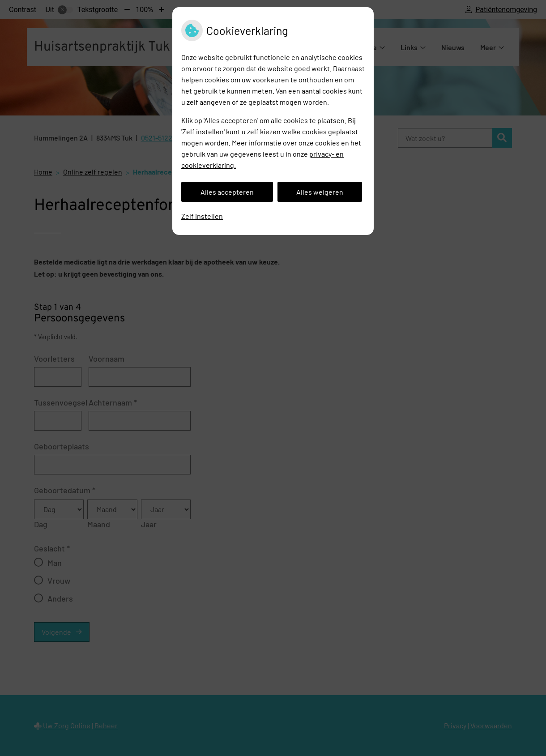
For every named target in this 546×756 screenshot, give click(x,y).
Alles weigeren (320, 192)
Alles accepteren (227, 192)
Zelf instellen (202, 216)
